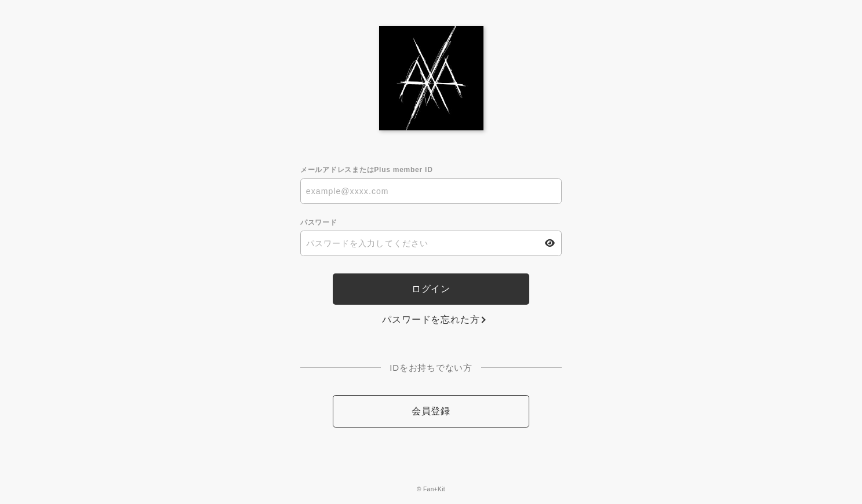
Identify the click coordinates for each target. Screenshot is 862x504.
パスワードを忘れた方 (431, 319)
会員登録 (431, 411)
